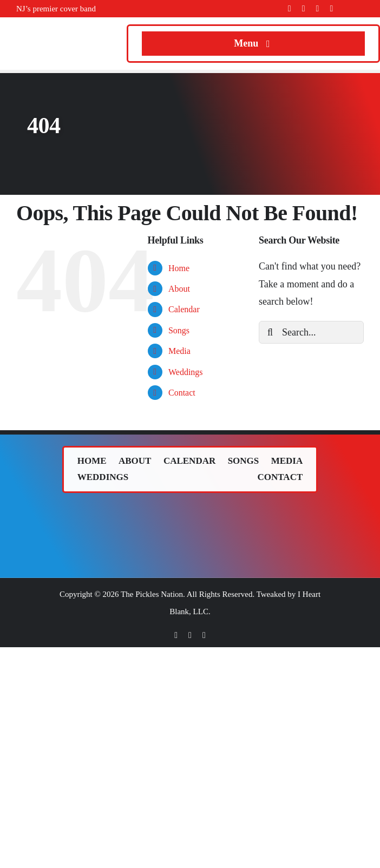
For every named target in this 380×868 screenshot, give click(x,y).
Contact (182, 393)
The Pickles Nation (152, 594)
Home (179, 268)
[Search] (270, 332)
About (179, 289)
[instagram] (318, 9)
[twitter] (304, 9)
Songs (179, 330)
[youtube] (331, 9)
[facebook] (290, 9)
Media (179, 351)
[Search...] (311, 332)
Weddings (186, 372)
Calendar (184, 309)
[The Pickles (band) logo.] (190, 511)
